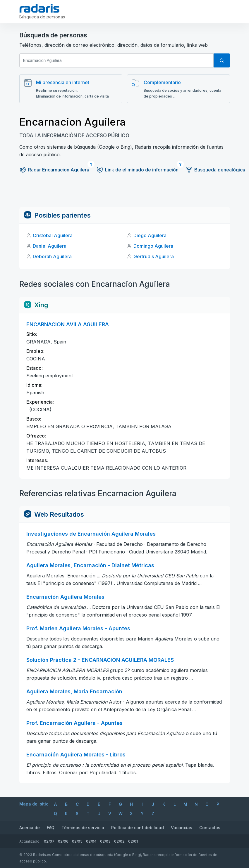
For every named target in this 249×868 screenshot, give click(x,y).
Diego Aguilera (150, 235)
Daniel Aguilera (50, 246)
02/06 (63, 841)
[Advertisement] (125, 194)
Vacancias (182, 828)
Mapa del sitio (34, 804)
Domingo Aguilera (153, 246)
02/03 (105, 841)
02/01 (133, 841)
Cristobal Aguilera (53, 235)
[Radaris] (40, 8)
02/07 (49, 841)
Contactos (210, 828)
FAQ (51, 828)
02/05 (77, 841)
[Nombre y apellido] (116, 60)
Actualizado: (30, 841)
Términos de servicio (83, 828)
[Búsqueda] (222, 60)
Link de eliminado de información (137, 170)
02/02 (119, 841)
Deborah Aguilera (52, 256)
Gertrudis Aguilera (154, 256)
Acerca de (30, 828)
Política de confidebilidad (138, 828)
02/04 (91, 841)
